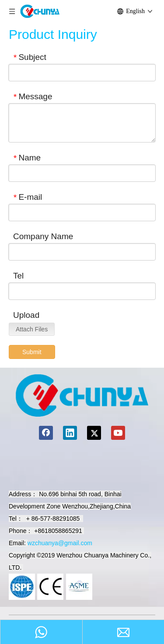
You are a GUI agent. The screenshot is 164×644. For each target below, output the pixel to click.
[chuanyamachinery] (82, 395)
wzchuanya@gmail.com (60, 543)
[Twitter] (94, 433)
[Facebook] (46, 433)
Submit (32, 352)
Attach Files (32, 329)
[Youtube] (118, 433)
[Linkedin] (70, 433)
